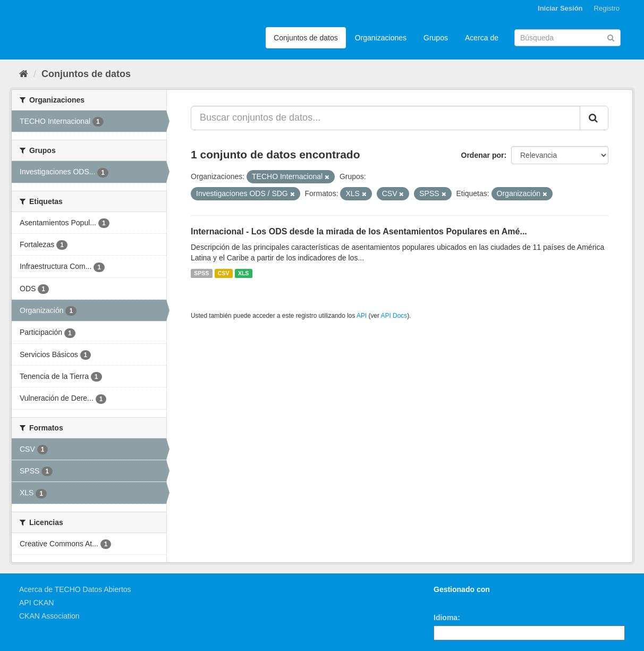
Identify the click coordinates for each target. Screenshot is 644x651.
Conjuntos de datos (306, 38)
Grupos (436, 38)
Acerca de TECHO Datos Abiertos (75, 589)
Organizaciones (381, 38)
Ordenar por (483, 155)
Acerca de (482, 38)
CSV (224, 273)
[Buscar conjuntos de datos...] (385, 118)
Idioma (446, 618)
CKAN (452, 601)
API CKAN (36, 603)
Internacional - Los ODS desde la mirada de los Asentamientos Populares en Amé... (359, 231)
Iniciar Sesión (560, 8)
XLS (243, 273)
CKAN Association (49, 616)
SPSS (201, 273)
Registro (607, 8)
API (362, 316)
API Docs (394, 316)
